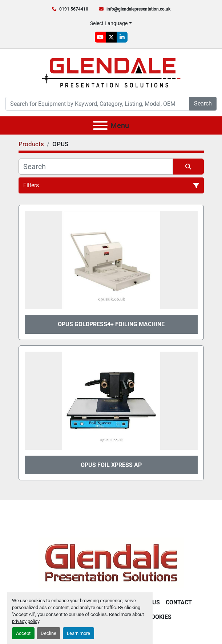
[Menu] (100, 125)
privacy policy (26, 621)
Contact (179, 602)
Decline (49, 633)
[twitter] (111, 37)
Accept (23, 633)
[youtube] (100, 37)
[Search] (97, 104)
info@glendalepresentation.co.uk (138, 9)
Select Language (109, 23)
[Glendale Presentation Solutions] (111, 562)
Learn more (78, 633)
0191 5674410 (74, 9)
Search (203, 103)
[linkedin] (122, 37)
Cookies (160, 617)
